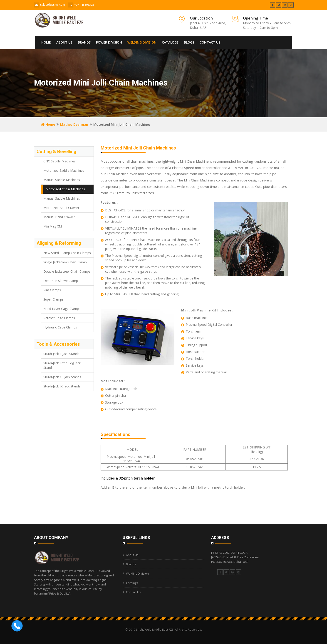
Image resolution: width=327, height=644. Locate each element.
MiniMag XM (53, 226)
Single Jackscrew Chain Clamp (65, 262)
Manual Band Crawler (59, 217)
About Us (64, 42)
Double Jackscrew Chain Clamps (67, 271)
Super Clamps (53, 299)
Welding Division (142, 42)
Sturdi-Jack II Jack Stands (61, 354)
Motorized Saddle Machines (64, 170)
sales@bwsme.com (53, 5)
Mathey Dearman (74, 124)
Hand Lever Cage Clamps (62, 309)
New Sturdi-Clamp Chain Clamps (67, 253)
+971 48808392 (84, 5)
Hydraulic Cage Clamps (60, 327)
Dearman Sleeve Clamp (61, 281)
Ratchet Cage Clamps (59, 318)
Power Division (109, 42)
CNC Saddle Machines (59, 161)
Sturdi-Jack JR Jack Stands (62, 386)
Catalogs (170, 42)
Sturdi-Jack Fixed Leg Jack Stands (62, 365)
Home (46, 42)
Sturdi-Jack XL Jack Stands (62, 377)
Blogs (189, 42)
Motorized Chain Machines (65, 189)
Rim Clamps (52, 290)
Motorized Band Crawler (61, 208)
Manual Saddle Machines (62, 180)
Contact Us (210, 42)
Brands (84, 42)
